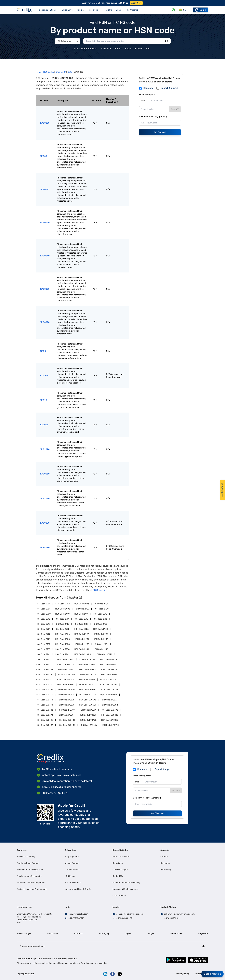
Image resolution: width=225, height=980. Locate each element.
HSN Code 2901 (43, 604)
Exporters (22, 850)
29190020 (45, 223)
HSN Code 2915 (81, 619)
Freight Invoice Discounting (29, 876)
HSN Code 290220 (87, 664)
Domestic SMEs (120, 850)
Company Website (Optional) (153, 117)
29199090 (45, 547)
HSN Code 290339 (44, 695)
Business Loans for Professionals (32, 889)
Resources (165, 863)
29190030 (45, 123)
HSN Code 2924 (101, 629)
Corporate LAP (119, 896)
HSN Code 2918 (62, 624)
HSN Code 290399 (88, 715)
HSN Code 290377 (109, 700)
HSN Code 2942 (62, 654)
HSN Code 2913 (43, 619)
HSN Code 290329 (66, 690)
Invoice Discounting (26, 857)
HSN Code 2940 (101, 649)
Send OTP (175, 109)
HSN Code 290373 (109, 695)
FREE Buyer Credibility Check (30, 870)
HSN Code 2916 (100, 619)
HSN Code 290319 (66, 685)
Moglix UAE (203, 934)
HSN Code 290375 (66, 700)
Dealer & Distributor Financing (126, 883)
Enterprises (71, 850)
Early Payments (72, 857)
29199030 (45, 474)
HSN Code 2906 (63, 609)
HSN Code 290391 (88, 710)
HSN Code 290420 (45, 720)
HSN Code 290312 (65, 680)
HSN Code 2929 (43, 639)
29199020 (45, 449)
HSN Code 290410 (110, 715)
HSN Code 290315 (44, 685)
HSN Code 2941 (43, 654)
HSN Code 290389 (66, 710)
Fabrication (53, 934)
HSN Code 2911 (81, 614)
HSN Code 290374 (44, 700)
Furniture (106, 49)
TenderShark (176, 934)
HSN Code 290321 (87, 685)
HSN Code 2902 (62, 604)
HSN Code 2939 (82, 649)
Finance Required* (148, 95)
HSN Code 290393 (44, 715)
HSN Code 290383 (44, 710)
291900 (43, 156)
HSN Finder (70, 876)
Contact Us (118, 876)
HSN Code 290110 (83, 654)
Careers (164, 857)
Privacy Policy (182, 974)
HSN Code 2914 (62, 619)
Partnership (166, 870)
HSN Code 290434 (45, 725)
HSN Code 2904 (101, 604)
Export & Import (169, 88)
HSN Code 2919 (81, 624)
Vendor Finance (72, 863)
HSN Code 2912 (100, 614)
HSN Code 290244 (110, 669)
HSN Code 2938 (62, 649)
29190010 (44, 189)
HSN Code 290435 (66, 725)
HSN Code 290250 (44, 675)
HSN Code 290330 (88, 690)
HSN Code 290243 (88, 669)
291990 (43, 400)
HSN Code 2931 (82, 639)
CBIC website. (100, 590)
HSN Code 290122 (44, 659)
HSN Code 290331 (109, 690)
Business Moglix (24, 934)
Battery (138, 49)
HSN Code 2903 (82, 604)
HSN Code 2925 (43, 634)
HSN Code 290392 (109, 710)
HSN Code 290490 (110, 725)
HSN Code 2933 (43, 644)
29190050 (45, 289)
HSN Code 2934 (62, 644)
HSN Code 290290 (110, 675)
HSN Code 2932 (101, 639)
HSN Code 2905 (43, 609)
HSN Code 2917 (43, 624)
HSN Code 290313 (87, 680)
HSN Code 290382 (109, 705)
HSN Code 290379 (66, 705)
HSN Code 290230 (109, 664)
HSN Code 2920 (100, 624)
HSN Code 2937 (43, 649)
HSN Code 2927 (82, 634)
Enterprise (78, 934)
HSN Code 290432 (88, 720)
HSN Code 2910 (62, 614)
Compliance (118, 863)
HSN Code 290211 (44, 664)
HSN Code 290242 (66, 669)
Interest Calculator (121, 857)
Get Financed (160, 132)
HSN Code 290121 (104, 654)
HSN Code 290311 (44, 680)
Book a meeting (212, 974)
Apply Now (136, 3)
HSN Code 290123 (66, 659)
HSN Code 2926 (62, 634)
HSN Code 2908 (101, 609)
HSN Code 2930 (62, 639)
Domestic (148, 88)
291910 (43, 351)
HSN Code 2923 (81, 629)
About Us (165, 850)
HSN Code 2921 (43, 629)
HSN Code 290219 (65, 664)
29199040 (45, 498)
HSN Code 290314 (108, 680)
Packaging (104, 934)
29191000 (44, 376)
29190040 (45, 256)
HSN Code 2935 (82, 644)
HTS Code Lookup (73, 883)
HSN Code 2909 (43, 614)
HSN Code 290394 (66, 715)
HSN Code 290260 (66, 675)
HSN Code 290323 (44, 690)
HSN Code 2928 (101, 634)
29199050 (45, 523)
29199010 (44, 425)
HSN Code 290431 (66, 720)
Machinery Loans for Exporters (31, 883)
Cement (118, 49)
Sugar (128, 49)
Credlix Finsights (120, 870)
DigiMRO (128, 934)
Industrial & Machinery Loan (125, 889)
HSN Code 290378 (44, 705)
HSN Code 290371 (66, 695)
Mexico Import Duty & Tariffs (78, 889)
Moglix (151, 934)
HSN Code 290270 (88, 675)
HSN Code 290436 (88, 725)
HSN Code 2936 (101, 644)
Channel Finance (72, 870)
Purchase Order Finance (28, 863)
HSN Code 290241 (44, 669)
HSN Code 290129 (109, 659)
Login (200, 10)
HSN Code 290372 (87, 695)
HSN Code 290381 (88, 705)
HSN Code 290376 (88, 700)
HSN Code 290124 (87, 659)
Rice (148, 49)
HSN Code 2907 (82, 609)
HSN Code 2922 (62, 629)
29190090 (45, 322)
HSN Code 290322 (109, 685)
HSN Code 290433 (110, 720)
